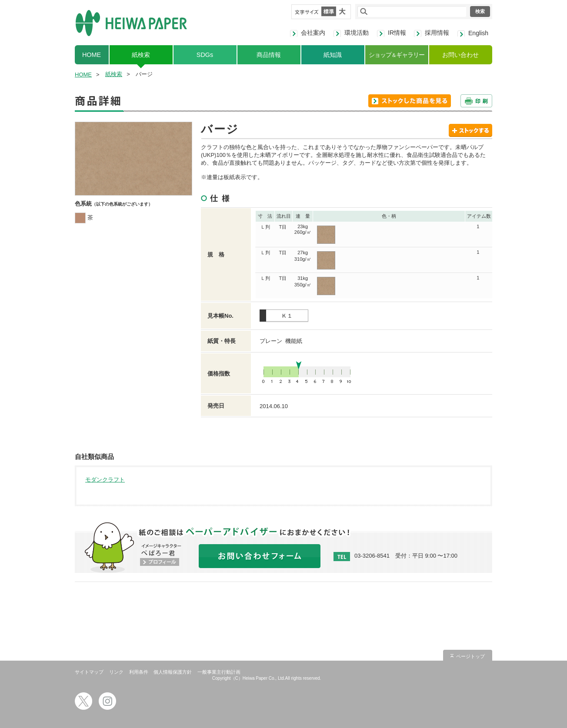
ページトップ (470, 656)
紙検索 (141, 55)
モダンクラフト (105, 480)
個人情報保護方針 (173, 672)
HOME (92, 55)
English (478, 33)
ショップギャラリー (396, 55)
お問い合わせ (460, 55)
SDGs (205, 55)
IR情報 (397, 33)
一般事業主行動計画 (219, 672)
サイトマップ (89, 672)
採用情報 (437, 33)
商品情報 (269, 55)
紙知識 (333, 55)
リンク (116, 672)
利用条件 (139, 672)
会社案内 (313, 33)
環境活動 (357, 33)
